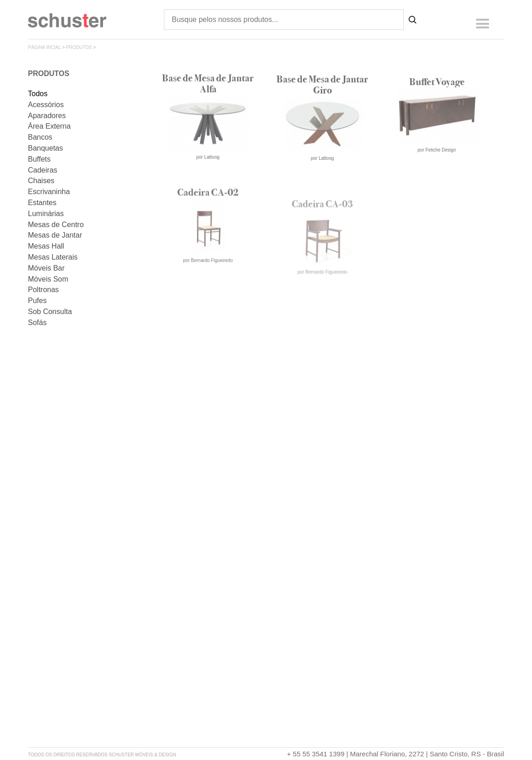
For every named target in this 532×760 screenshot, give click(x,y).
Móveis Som (48, 279)
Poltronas (43, 290)
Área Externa (49, 126)
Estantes (42, 203)
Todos (38, 94)
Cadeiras (43, 170)
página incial (44, 47)
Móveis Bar (46, 268)
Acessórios (46, 105)
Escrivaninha (49, 192)
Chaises (41, 181)
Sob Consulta (50, 312)
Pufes (37, 301)
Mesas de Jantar (55, 235)
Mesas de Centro (56, 225)
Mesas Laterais (53, 257)
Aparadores (47, 116)
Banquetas (46, 148)
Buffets (39, 159)
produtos (79, 47)
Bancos (40, 137)
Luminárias (46, 214)
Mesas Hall (46, 246)
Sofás (37, 323)
